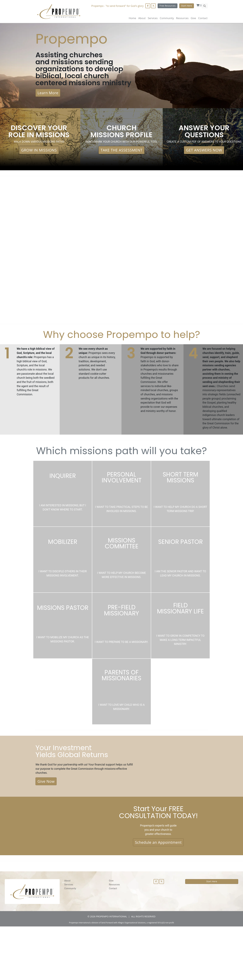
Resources (114, 938)
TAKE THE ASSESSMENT (122, 169)
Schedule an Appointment (158, 895)
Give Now (46, 831)
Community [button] (167, 18)
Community (70, 942)
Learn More (48, 108)
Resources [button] (182, 18)
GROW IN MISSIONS (39, 167)
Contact (203, 18)
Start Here (186, 6)
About (142, 18)
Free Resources (167, 6)
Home (132, 18)
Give (193, 18)
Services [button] (153, 18)
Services (69, 938)
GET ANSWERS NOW (204, 169)
